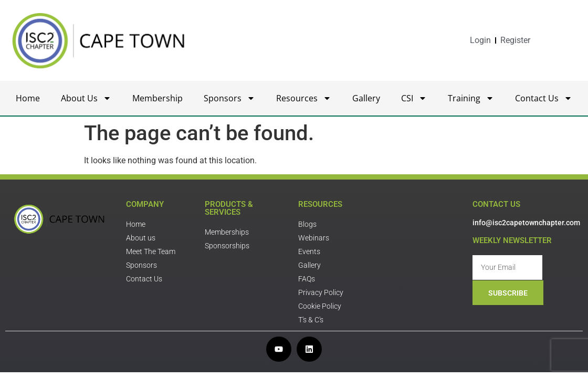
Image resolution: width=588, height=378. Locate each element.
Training (471, 98)
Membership (157, 98)
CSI (414, 98)
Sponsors (229, 98)
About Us (86, 98)
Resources (304, 98)
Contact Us (544, 98)
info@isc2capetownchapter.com (526, 223)
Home (28, 98)
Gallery (366, 98)
